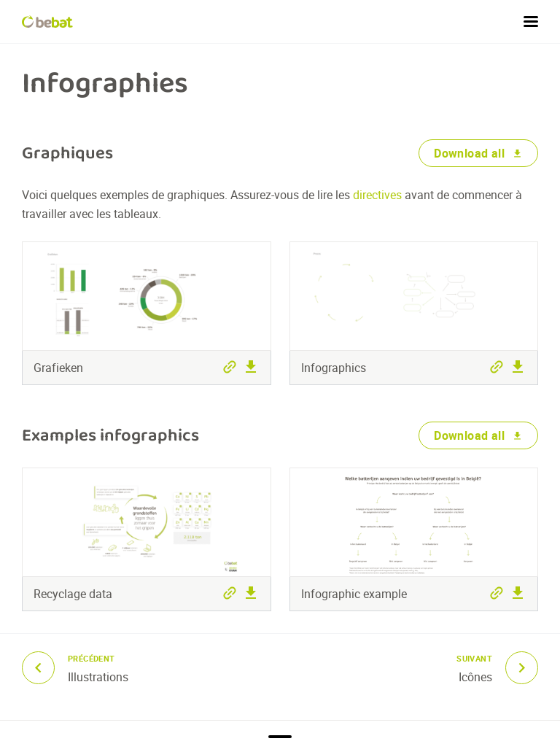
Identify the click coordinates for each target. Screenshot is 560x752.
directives (379, 195)
